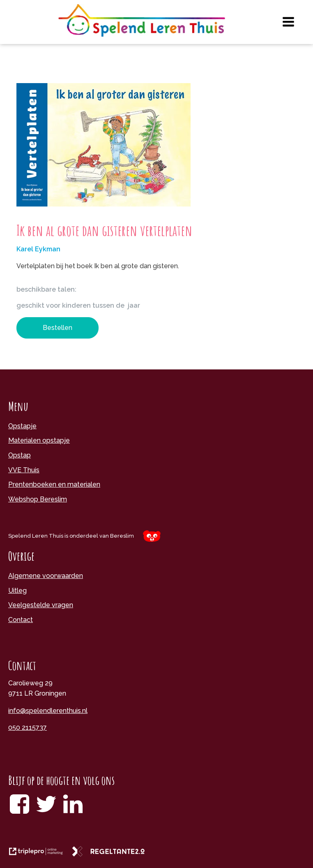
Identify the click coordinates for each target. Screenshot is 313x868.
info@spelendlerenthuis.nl (48, 711)
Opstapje (22, 426)
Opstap (20, 455)
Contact (21, 620)
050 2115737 (28, 728)
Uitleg (17, 591)
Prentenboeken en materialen (54, 484)
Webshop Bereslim (38, 499)
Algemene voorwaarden (46, 576)
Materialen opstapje (39, 440)
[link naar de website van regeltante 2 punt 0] (112, 854)
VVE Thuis (24, 470)
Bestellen (58, 328)
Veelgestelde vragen (41, 605)
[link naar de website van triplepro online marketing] (40, 854)
